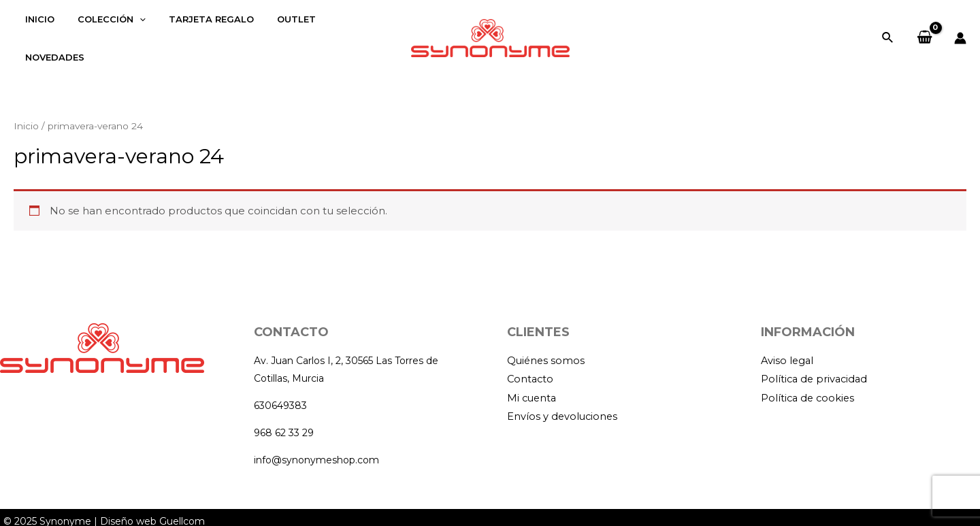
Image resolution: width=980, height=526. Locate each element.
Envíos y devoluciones (563, 401)
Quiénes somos (547, 344)
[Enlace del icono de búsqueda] (888, 29)
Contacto (531, 363)
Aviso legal (788, 344)
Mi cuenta (533, 382)
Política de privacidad (816, 363)
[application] (131, 29)
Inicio (26, 109)
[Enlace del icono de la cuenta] (960, 29)
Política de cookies (809, 382)
